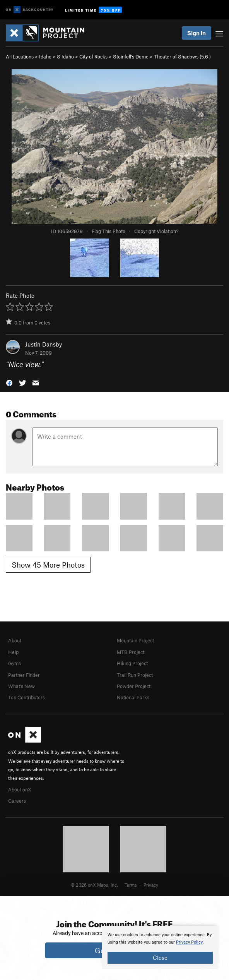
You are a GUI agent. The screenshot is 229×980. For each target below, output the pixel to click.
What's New (21, 686)
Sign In (197, 33)
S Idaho (65, 57)
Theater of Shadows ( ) (182, 57)
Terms (131, 885)
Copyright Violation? (156, 231)
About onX (20, 789)
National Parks (133, 697)
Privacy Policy (189, 942)
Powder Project (134, 686)
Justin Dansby (44, 344)
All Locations (20, 57)
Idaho (45, 57)
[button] (9, 382)
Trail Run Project (135, 675)
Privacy (151, 885)
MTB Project (131, 652)
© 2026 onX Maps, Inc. (94, 885)
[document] (160, 947)
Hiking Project (132, 663)
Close (160, 958)
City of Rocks (93, 57)
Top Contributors (26, 697)
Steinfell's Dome (131, 57)
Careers (17, 801)
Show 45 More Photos (48, 565)
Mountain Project (135, 640)
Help (13, 652)
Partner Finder (24, 675)
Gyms (15, 663)
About (15, 640)
